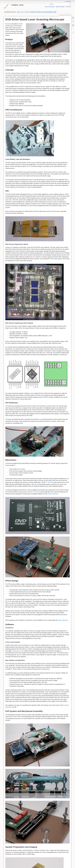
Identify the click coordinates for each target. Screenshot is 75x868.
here (26, 187)
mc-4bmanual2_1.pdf (17, 651)
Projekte (27, 12)
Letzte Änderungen (50, 7)
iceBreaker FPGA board (34, 492)
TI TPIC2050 (50, 482)
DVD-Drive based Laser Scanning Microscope (44, 12)
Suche (70, 4)
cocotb (9, 601)
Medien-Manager (60, 7)
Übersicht (69, 7)
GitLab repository (53, 494)
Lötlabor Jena (20, 12)
